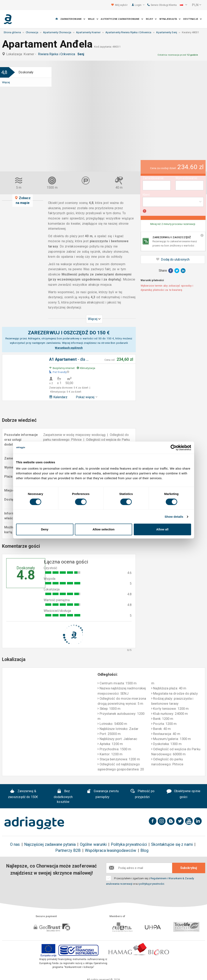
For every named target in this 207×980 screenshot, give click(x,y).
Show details (174, 517)
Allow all (162, 529)
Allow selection (103, 529)
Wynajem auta (170, 19)
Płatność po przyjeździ (142, 794)
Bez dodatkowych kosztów (63, 796)
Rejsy (151, 19)
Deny (45, 529)
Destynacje (193, 19)
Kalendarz (58, 397)
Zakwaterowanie (73, 19)
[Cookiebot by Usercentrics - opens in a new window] (174, 448)
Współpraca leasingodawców (111, 851)
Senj (82, 54)
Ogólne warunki (93, 844)
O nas (15, 844)
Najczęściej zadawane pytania (50, 844)
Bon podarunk (119, 343)
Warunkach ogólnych (69, 348)
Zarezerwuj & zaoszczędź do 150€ (23, 794)
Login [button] (140, 5)
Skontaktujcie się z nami (172, 844)
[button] (183, 5)
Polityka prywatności (129, 844)
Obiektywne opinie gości (183, 794)
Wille (93, 19)
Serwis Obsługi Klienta (162, 5)
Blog (144, 851)
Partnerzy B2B (68, 851)
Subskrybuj (189, 868)
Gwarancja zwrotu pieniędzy (103, 794)
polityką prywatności (152, 884)
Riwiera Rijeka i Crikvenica (57, 54)
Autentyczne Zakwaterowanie (122, 19)
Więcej (6, 82)
